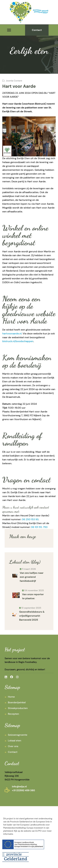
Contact (37, 30)
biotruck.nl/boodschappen (18, 341)
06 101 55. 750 (39, 527)
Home (11, 697)
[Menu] (9, 30)
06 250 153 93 (30, 519)
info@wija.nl (19, 786)
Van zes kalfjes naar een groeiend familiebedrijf (32, 577)
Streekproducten (18, 708)
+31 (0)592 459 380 (23, 790)
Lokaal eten (15, 741)
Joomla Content (14, 81)
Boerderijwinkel (17, 702)
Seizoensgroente (18, 735)
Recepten (13, 714)
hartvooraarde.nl (12, 334)
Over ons (13, 746)
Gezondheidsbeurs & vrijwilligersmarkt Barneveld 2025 (32, 616)
